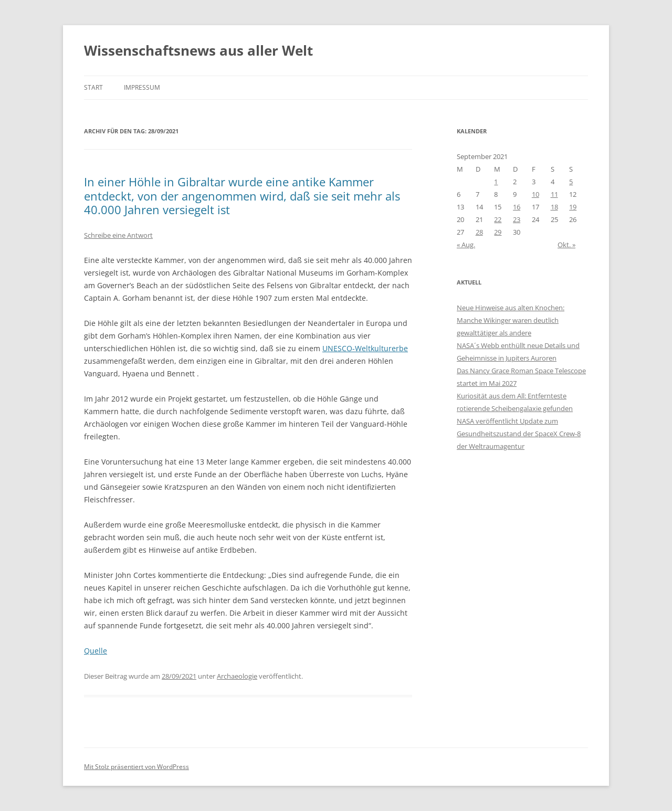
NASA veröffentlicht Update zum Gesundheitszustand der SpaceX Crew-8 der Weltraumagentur (519, 434)
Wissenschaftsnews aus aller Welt (198, 50)
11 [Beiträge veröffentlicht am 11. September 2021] (554, 194)
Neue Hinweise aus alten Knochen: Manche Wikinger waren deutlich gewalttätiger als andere (511, 320)
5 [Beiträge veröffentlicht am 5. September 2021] (571, 182)
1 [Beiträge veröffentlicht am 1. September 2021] (496, 182)
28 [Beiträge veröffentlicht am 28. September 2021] (479, 232)
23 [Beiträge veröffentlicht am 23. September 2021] (517, 219)
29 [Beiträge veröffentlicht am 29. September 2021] (498, 232)
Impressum (142, 87)
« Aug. (466, 245)
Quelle (96, 651)
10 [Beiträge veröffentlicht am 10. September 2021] (535, 194)
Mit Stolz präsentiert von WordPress (136, 767)
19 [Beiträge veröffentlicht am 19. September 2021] (573, 207)
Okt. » (566, 245)
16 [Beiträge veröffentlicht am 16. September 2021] (517, 207)
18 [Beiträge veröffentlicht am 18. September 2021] (554, 207)
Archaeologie (237, 676)
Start (93, 87)
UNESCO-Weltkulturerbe (365, 348)
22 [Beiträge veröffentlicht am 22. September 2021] (498, 219)
